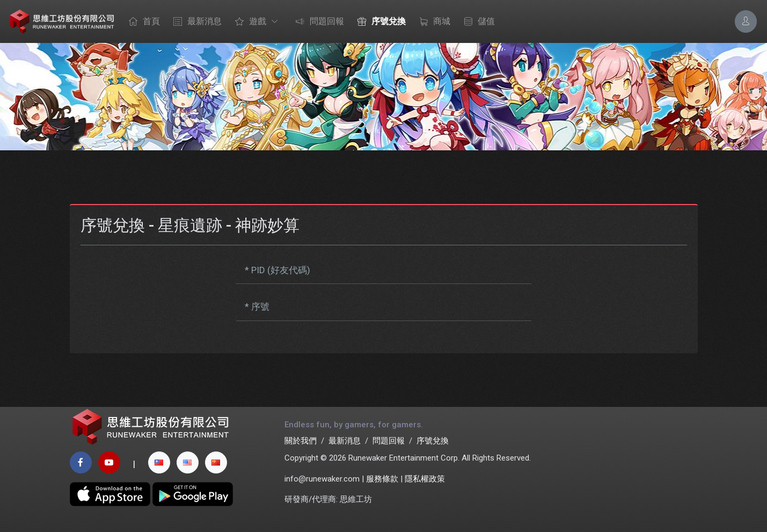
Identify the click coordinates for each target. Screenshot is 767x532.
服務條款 (382, 479)
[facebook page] (81, 462)
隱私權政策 (425, 479)
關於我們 (301, 441)
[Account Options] (746, 21)
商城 (432, 22)
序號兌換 (379, 22)
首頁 (142, 22)
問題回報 (317, 22)
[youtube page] (109, 462)
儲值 (477, 22)
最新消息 (195, 22)
